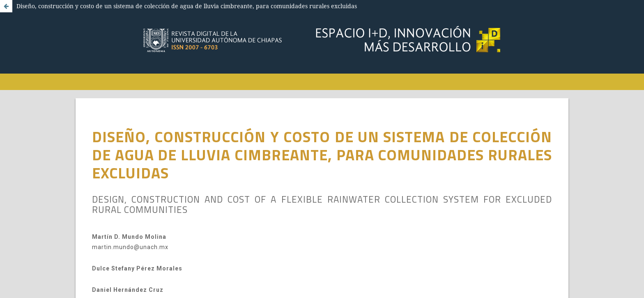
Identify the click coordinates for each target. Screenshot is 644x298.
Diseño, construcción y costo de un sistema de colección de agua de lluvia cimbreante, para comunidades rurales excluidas (187, 6)
